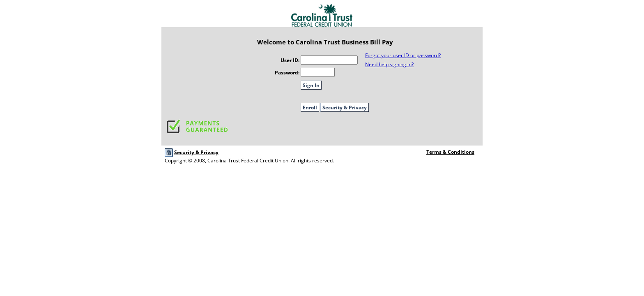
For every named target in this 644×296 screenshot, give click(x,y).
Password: (287, 73)
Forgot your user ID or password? (403, 55)
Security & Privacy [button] (345, 108)
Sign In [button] (311, 85)
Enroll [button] (310, 108)
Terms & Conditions (450, 152)
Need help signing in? (389, 64)
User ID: (290, 60)
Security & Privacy (196, 152)
